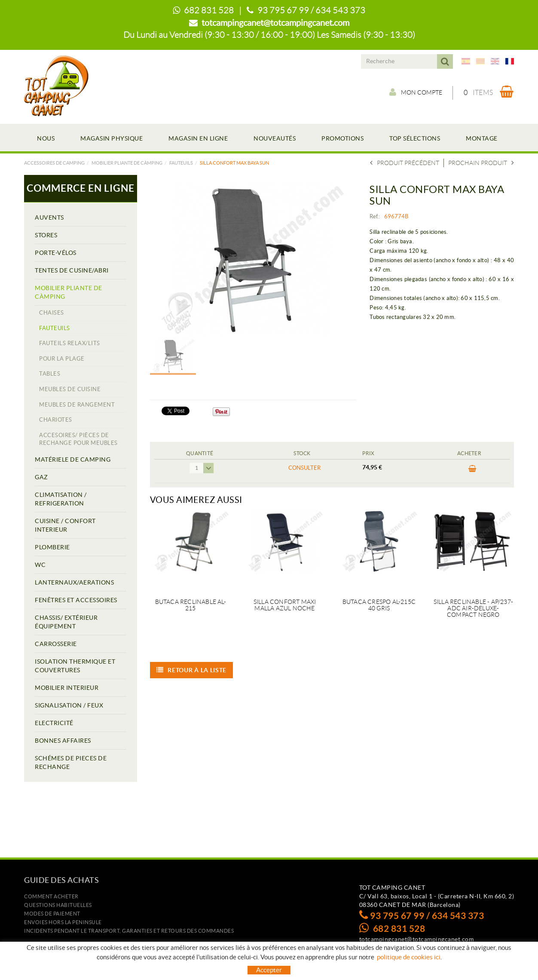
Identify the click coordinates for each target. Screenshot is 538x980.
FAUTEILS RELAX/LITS (70, 343)
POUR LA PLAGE (62, 359)
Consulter (304, 468)
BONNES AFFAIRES (63, 741)
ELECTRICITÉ (54, 723)
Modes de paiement (52, 914)
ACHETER (472, 469)
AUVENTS (49, 217)
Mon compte (415, 92)
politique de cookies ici (409, 957)
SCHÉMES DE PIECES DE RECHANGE (71, 763)
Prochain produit (481, 163)
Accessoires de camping (54, 163)
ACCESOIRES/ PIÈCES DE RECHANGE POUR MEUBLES (78, 439)
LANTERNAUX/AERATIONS (74, 582)
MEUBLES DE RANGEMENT (77, 405)
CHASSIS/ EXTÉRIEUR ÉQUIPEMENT (66, 622)
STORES (46, 235)
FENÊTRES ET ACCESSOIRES (76, 600)
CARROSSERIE (56, 644)
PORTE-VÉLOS (56, 253)
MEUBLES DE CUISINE (70, 389)
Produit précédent (405, 163)
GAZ (41, 477)
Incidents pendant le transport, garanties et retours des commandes (129, 931)
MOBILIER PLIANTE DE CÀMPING (127, 163)
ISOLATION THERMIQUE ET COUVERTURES (75, 666)
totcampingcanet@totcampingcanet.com (275, 23)
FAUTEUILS (181, 163)
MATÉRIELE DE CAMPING (73, 459)
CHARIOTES (56, 420)
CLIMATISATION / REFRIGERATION (61, 499)
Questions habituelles (58, 905)
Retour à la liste (192, 670)
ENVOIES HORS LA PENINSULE (63, 922)
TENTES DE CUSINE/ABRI (72, 270)
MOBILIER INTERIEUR (67, 688)
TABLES (50, 374)
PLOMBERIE (52, 547)
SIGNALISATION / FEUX (69, 705)
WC (40, 565)
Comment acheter (51, 896)
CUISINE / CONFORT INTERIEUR (65, 525)
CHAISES (52, 313)
